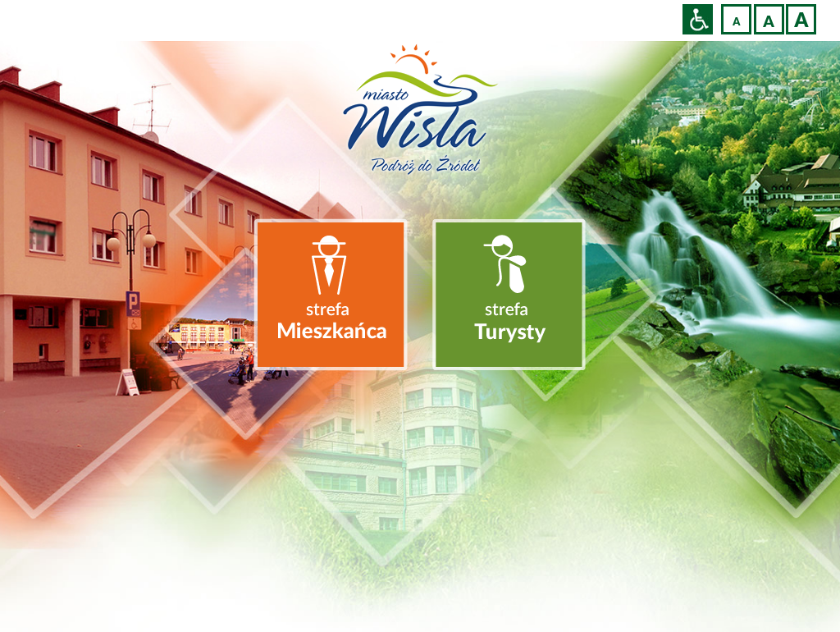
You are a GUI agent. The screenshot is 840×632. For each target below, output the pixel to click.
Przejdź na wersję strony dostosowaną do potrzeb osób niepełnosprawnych (698, 19)
